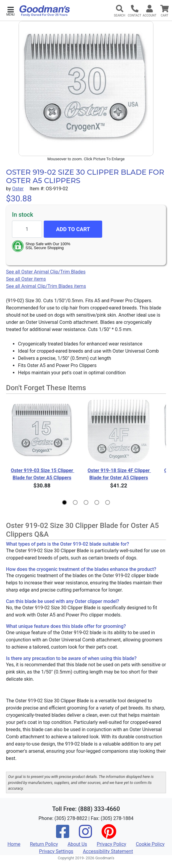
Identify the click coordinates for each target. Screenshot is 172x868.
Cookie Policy (150, 844)
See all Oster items (26, 279)
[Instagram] (85, 835)
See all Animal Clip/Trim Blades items (46, 286)
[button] (10, 11)
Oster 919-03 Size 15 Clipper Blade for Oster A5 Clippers (43, 474)
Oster (18, 189)
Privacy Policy (112, 844)
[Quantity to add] (27, 229)
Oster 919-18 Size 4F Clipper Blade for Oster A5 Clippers (119, 474)
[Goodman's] (45, 11)
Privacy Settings (56, 851)
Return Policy (44, 844)
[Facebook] (63, 835)
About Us (77, 844)
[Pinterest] (109, 835)
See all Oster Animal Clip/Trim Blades (46, 272)
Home (14, 844)
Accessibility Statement (108, 851)
